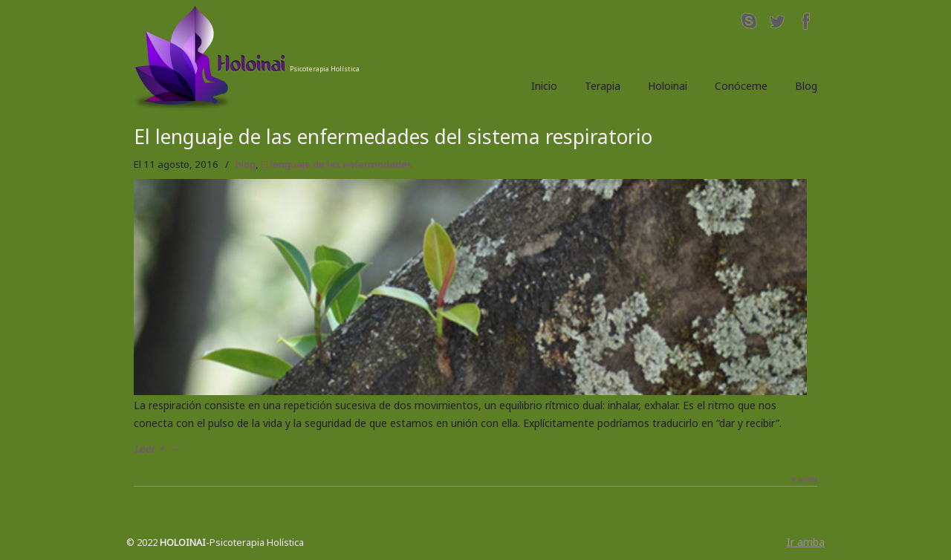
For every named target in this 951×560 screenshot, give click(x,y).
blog (246, 164)
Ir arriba (805, 480)
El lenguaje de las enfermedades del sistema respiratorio (393, 137)
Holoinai (257, 58)
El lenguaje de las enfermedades (337, 164)
